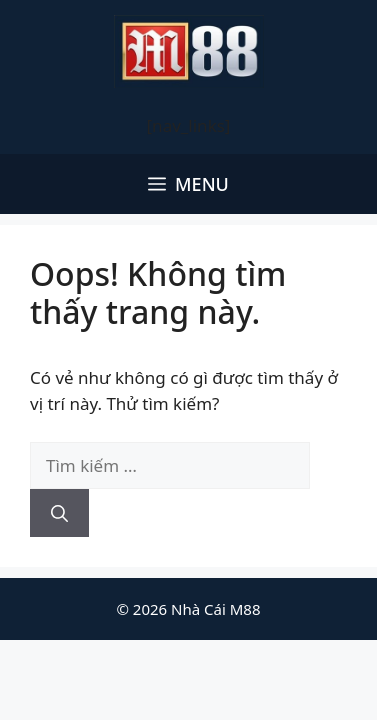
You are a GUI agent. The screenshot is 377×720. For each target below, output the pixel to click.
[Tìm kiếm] (59, 513)
